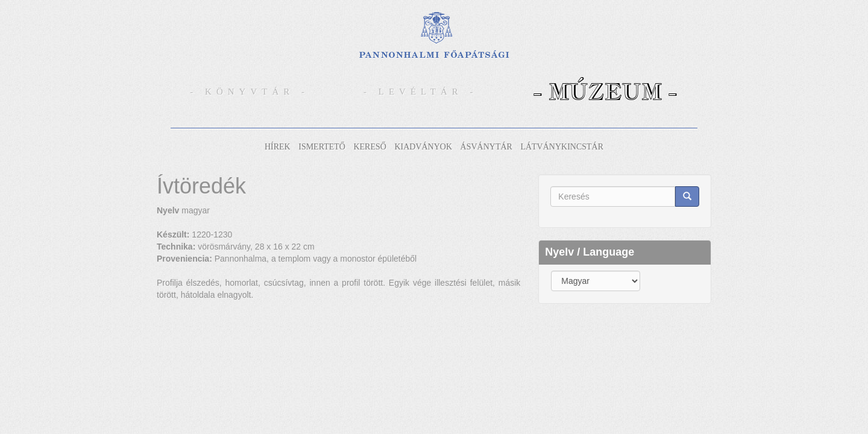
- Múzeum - (605, 91)
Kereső (370, 147)
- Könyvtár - (250, 92)
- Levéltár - (421, 92)
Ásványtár (486, 147)
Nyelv (168, 210)
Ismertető (322, 147)
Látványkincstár (562, 147)
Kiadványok (423, 147)
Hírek (278, 147)
